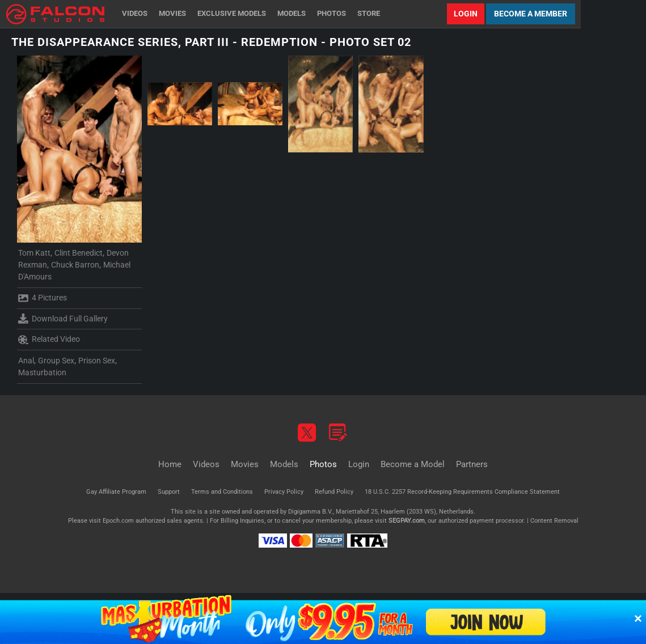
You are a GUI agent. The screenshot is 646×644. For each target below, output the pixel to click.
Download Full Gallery (63, 319)
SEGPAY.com (407, 521)
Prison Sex (97, 361)
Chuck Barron (75, 265)
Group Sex (56, 361)
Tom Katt (34, 253)
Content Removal (554, 521)
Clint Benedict (79, 253)
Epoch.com (118, 521)
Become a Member (531, 14)
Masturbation (42, 372)
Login (466, 14)
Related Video (49, 340)
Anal (26, 361)
